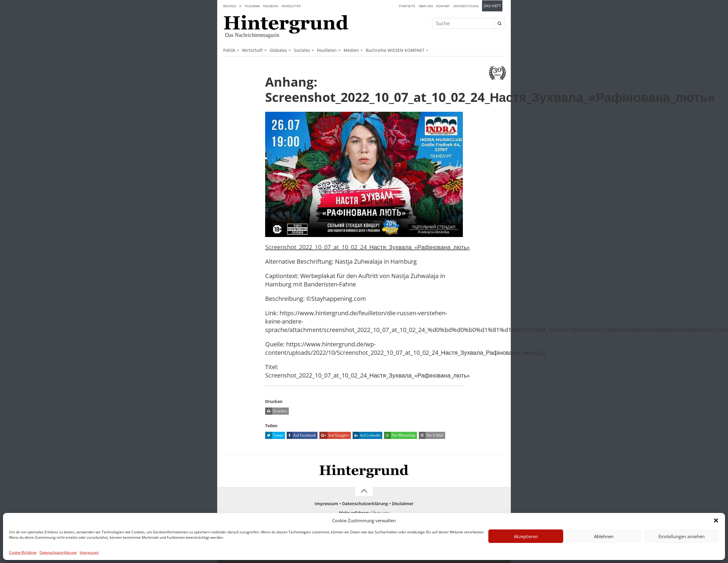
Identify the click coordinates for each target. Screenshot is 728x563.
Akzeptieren (526, 536)
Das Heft (492, 6)
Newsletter (291, 6)
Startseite (407, 6)
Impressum (89, 552)
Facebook (271, 6)
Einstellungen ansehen (682, 536)
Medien (351, 50)
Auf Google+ (334, 435)
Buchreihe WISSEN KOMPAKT (395, 50)
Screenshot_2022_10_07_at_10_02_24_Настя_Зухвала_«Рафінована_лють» (367, 247)
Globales (278, 50)
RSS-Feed (230, 6)
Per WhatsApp (400, 435)
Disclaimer (403, 504)
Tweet (274, 435)
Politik (229, 50)
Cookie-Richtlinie (23, 552)
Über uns (426, 6)
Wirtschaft (252, 50)
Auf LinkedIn (367, 435)
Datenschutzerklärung (58, 552)
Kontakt (443, 6)
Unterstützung (466, 6)
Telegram (252, 6)
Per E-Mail (431, 435)
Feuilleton (327, 50)
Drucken (276, 411)
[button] (716, 520)
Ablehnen (604, 536)
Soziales (302, 50)
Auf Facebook (301, 435)
